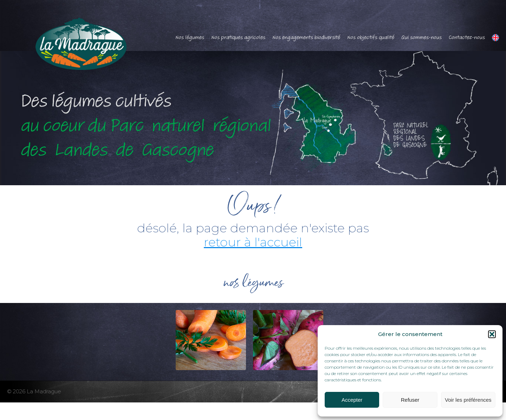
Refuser (410, 400)
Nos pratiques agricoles (238, 37)
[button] (492, 334)
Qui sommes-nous (421, 37)
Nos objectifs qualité (371, 37)
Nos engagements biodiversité (306, 37)
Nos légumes (190, 37)
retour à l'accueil (253, 242)
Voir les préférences (468, 400)
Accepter (352, 400)
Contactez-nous (467, 37)
